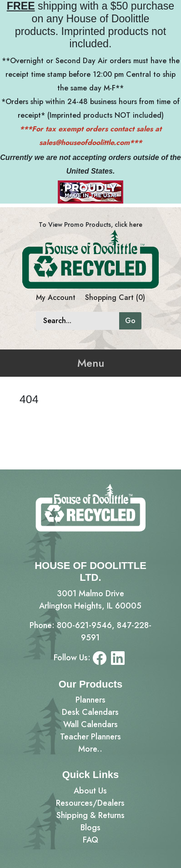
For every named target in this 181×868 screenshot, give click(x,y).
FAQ (90, 840)
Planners (90, 700)
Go (130, 321)
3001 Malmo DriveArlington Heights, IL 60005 (90, 600)
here (136, 224)
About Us (90, 791)
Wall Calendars (90, 724)
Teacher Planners (90, 737)
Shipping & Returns (90, 815)
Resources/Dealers (90, 803)
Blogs (90, 828)
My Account (56, 297)
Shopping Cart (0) (115, 297)
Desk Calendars (90, 712)
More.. (90, 749)
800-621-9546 (84, 625)
